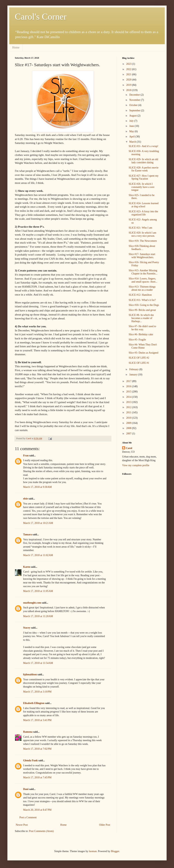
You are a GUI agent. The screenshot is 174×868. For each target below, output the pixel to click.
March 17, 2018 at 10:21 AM (38, 523)
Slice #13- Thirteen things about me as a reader (142, 288)
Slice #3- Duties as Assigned (143, 353)
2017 (129, 381)
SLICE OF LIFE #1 (139, 363)
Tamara (27, 535)
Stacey (27, 628)
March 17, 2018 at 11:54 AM (38, 663)
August (133, 116)
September (135, 110)
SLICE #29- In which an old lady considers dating (143, 161)
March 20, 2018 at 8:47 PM (37, 810)
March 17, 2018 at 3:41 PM (37, 720)
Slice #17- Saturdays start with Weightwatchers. (142, 256)
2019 (129, 85)
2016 (129, 386)
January (134, 375)
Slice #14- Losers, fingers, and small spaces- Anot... (143, 280)
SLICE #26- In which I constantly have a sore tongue (142, 187)
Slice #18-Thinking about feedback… (142, 248)
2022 (129, 69)
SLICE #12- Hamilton (140, 295)
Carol (129, 448)
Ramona (28, 732)
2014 (129, 397)
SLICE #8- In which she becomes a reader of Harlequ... (141, 318)
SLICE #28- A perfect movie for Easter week (144, 169)
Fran (26, 456)
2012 (129, 407)
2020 (129, 80)
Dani (26, 789)
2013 (129, 402)
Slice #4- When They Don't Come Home (143, 346)
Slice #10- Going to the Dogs (144, 305)
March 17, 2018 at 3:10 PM (37, 692)
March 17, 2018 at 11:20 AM (38, 616)
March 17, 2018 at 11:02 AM (38, 555)
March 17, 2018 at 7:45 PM (37, 777)
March (133, 142)
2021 (129, 74)
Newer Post (22, 825)
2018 (129, 90)
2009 (129, 423)
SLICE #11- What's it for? (142, 300)
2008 (129, 428)
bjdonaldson (30, 674)
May (132, 131)
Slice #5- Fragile (137, 340)
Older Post (105, 825)
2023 (129, 64)
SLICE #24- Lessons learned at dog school (144, 205)
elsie (26, 499)
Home (16, 47)
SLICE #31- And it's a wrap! (143, 146)
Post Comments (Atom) (41, 831)
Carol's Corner (41, 17)
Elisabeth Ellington (34, 703)
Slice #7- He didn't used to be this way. (142, 328)
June (132, 126)
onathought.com (32, 603)
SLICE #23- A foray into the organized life (143, 213)
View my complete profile (136, 465)
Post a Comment (28, 817)
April (132, 137)
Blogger (115, 851)
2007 (129, 434)
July (132, 121)
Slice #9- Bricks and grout (142, 310)
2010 (129, 418)
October (134, 105)
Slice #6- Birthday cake (141, 334)
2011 (129, 412)
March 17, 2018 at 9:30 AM (37, 487)
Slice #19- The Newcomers (143, 241)
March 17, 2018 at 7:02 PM (37, 749)
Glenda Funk (30, 760)
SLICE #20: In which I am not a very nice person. (142, 234)
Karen (27, 567)
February (134, 369)
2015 (129, 392)
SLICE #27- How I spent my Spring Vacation (144, 177)
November (135, 100)
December (135, 95)
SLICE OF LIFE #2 (139, 358)
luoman (93, 851)
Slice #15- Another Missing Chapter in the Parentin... (143, 272)
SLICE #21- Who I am (140, 228)
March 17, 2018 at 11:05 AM (38, 591)
